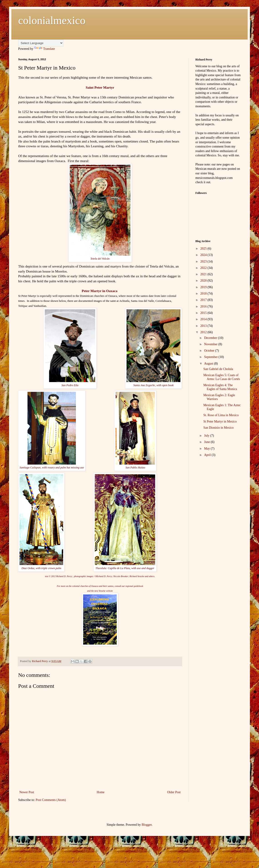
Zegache (150, 385)
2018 (204, 294)
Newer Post (27, 792)
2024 (204, 255)
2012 (204, 332)
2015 (204, 313)
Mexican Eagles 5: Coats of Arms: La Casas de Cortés (222, 377)
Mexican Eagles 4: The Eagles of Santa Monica (220, 387)
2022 (204, 268)
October (210, 351)
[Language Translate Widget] (41, 43)
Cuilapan (35, 468)
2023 (204, 261)
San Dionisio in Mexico (218, 428)
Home (101, 792)
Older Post (174, 792)
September (211, 357)
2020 (204, 281)
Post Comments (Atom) (51, 800)
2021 (204, 274)
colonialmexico (52, 20)
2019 (204, 287)
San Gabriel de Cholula (218, 369)
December (211, 338)
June (207, 442)
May (207, 449)
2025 (204, 249)
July (207, 436)
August (209, 364)
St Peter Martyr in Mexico (220, 421)
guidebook (138, 586)
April (208, 455)
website (110, 591)
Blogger (147, 825)
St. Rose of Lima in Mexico (221, 415)
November (211, 344)
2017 (204, 300)
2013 (204, 326)
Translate (45, 49)
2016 (204, 306)
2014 (204, 319)
